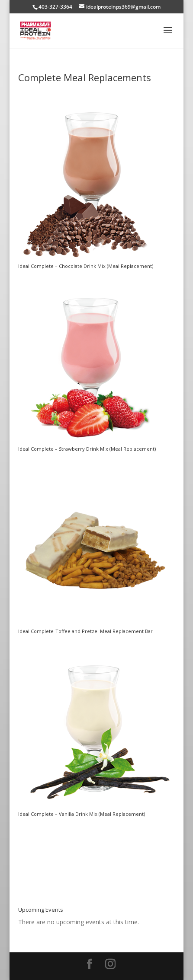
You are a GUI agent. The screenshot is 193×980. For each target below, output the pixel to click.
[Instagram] (110, 964)
